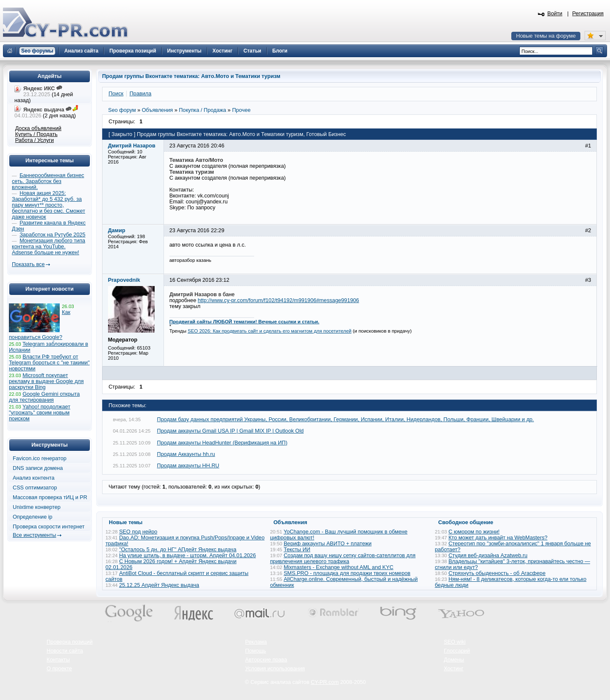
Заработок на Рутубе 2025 (52, 235)
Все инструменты (34, 535)
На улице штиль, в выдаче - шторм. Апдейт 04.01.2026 (187, 556)
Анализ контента (34, 478)
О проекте (59, 669)
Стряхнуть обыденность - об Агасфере (497, 573)
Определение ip (33, 517)
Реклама (256, 642)
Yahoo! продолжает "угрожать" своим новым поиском (40, 413)
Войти (555, 14)
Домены (454, 660)
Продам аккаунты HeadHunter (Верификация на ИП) (222, 443)
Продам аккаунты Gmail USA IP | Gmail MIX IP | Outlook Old (230, 431)
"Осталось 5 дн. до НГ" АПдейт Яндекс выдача (178, 550)
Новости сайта (65, 651)
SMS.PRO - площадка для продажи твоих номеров (347, 573)
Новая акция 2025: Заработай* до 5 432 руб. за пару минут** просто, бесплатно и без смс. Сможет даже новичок (49, 205)
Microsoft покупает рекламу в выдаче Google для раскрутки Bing (46, 381)
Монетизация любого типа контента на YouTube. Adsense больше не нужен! (49, 247)
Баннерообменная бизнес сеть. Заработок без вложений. (48, 181)
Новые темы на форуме (546, 36)
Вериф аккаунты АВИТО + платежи (328, 544)
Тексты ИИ (297, 550)
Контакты (58, 660)
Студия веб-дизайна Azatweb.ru (488, 556)
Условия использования (275, 669)
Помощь (256, 651)
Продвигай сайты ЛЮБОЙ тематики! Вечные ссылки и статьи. (244, 322)
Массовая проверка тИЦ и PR (50, 497)
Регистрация (588, 14)
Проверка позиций (69, 642)
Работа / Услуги (35, 140)
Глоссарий (457, 651)
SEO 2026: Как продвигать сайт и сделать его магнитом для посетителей (270, 331)
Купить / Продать (36, 134)
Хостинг (454, 669)
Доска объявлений (38, 128)
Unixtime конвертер (37, 507)
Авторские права (266, 660)
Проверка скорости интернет (49, 527)
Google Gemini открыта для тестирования (44, 397)
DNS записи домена (38, 468)
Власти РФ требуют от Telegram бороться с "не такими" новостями (49, 363)
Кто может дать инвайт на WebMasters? (498, 538)
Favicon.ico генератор (40, 458)
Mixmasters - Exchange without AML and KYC (339, 567)
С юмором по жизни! (474, 532)
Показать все (28, 264)
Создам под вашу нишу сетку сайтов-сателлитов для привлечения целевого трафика (343, 558)
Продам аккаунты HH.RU (188, 466)
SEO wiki (455, 642)
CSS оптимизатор (35, 488)
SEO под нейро (138, 532)
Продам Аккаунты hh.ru (186, 454)
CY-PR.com (325, 682)
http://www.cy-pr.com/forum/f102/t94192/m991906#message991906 (279, 300)
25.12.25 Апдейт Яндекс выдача (159, 585)
